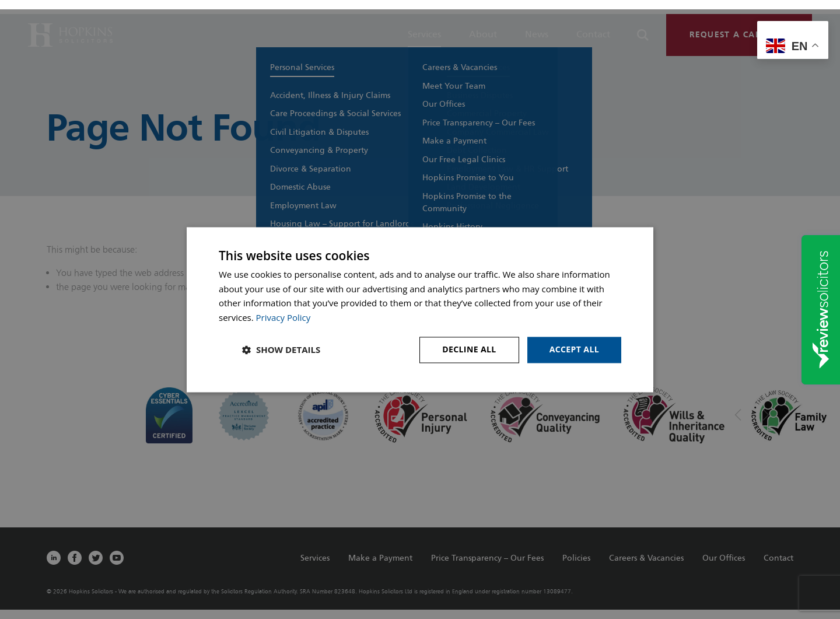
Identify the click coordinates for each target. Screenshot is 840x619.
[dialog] (420, 309)
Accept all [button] (574, 349)
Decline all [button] (469, 349)
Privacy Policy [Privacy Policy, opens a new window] (283, 318)
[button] (281, 350)
